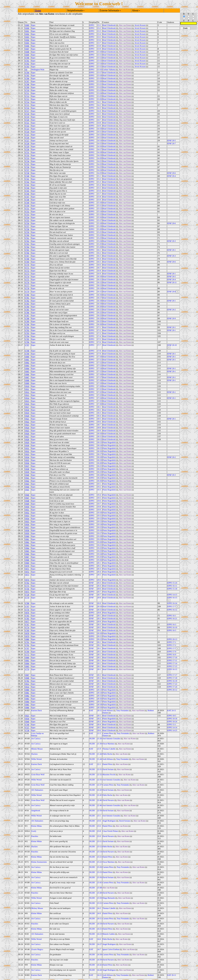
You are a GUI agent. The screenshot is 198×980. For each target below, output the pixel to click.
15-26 (100, 247)
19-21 (100, 545)
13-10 (100, 52)
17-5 (99, 339)
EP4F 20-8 (172, 292)
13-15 (100, 67)
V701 (27, 61)
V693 (27, 37)
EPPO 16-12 (172, 610)
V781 (27, 298)
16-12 (100, 282)
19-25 (100, 557)
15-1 (99, 176)
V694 (27, 40)
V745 (27, 191)
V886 (27, 708)
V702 (27, 64)
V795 (27, 339)
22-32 (100, 775)
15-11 (100, 206)
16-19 (100, 304)
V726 (27, 138)
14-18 (100, 152)
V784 (27, 307)
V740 (27, 176)
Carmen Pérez (108, 733)
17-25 (100, 401)
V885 (27, 705)
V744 (27, 188)
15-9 (99, 200)
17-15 (100, 371)
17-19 (100, 383)
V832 (27, 451)
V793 (27, 333)
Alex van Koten (125, 25)
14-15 (100, 143)
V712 (27, 96)
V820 (27, 416)
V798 (27, 351)
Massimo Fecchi (109, 775)
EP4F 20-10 (172, 345)
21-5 (99, 733)
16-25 (100, 321)
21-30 (100, 744)
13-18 (100, 75)
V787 (27, 316)
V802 (27, 363)
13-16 (100, 70)
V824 (27, 428)
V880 (27, 639)
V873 (27, 575)
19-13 (100, 522)
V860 (27, 536)
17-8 (99, 351)
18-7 (99, 425)
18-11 (100, 437)
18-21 (100, 466)
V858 (27, 530)
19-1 (99, 484)
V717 (27, 111)
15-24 (100, 241)
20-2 (99, 566)
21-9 (99, 749)
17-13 (100, 366)
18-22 (100, 469)
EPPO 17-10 (172, 658)
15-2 (99, 179)
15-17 (100, 220)
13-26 (100, 99)
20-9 (99, 603)
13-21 (100, 84)
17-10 (100, 357)
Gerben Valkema (109, 70)
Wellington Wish (38, 70)
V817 (27, 407)
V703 (27, 67)
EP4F (92, 583)
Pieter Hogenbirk (109, 442)
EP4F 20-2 (172, 310)
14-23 (100, 167)
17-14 (100, 368)
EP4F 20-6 (172, 173)
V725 (27, 135)
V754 (27, 217)
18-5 (99, 419)
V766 (27, 253)
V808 (27, 380)
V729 (27, 146)
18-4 (99, 416)
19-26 (100, 560)
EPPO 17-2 (172, 645)
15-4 (99, 185)
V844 (27, 487)
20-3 (99, 569)
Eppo (33, 25)
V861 (27, 539)
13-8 (99, 46)
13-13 (100, 61)
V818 (27, 410)
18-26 (100, 481)
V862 (27, 542)
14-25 (100, 173)
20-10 (100, 606)
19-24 (100, 554)
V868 (27, 560)
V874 (27, 580)
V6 (26, 70)
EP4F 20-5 (172, 141)
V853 (27, 516)
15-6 (99, 191)
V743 (27, 185)
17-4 (99, 336)
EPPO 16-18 (172, 681)
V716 (27, 108)
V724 (27, 132)
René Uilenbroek (109, 25)
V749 (27, 203)
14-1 (99, 102)
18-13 (100, 442)
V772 (27, 271)
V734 (27, 161)
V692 (27, 34)
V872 (27, 572)
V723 (27, 129)
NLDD (92, 739)
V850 (27, 507)
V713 (27, 99)
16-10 (100, 277)
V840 (27, 475)
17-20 (100, 386)
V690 (27, 28)
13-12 (100, 58)
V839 (27, 472)
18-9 (99, 431)
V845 (27, 490)
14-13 (100, 138)
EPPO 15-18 (172, 589)
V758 (27, 229)
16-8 (99, 271)
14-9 (99, 126)
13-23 (100, 90)
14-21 (100, 161)
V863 (27, 545)
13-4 (99, 34)
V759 (27, 232)
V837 (27, 466)
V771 (27, 268)
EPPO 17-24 (172, 687)
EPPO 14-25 (172, 730)
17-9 (99, 354)
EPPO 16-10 (172, 627)
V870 (27, 566)
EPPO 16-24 (172, 603)
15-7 (99, 194)
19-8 (99, 507)
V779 (27, 292)
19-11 (100, 516)
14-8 (99, 123)
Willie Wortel (36, 759)
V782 (27, 301)
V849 (27, 504)
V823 (27, 425)
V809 (27, 383)
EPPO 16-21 (172, 619)
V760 (27, 235)
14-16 (100, 146)
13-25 (100, 96)
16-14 (100, 288)
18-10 (100, 434)
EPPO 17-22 (172, 684)
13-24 (100, 93)
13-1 (99, 25)
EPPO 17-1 (172, 642)
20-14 (100, 693)
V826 (27, 434)
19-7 (99, 504)
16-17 (100, 298)
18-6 (99, 422)
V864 (27, 548)
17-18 (100, 380)
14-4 (99, 111)
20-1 (99, 563)
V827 (27, 437)
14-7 (99, 120)
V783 (27, 304)
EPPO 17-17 (172, 675)
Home (38, 10)
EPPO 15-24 (172, 583)
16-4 (99, 259)
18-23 (100, 472)
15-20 (100, 229)
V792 (27, 330)
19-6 (99, 501)
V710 (27, 90)
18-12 (100, 439)
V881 (27, 693)
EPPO (92, 25)
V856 (27, 524)
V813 (27, 395)
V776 (27, 282)
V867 (27, 557)
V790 (27, 324)
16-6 (99, 265)
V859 (27, 533)
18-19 (100, 460)
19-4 (99, 495)
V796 (27, 342)
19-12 (100, 519)
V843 (27, 484)
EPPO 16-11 (172, 586)
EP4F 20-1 (172, 250)
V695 (27, 43)
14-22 (100, 164)
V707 (27, 81)
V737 (27, 170)
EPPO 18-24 (172, 722)
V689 (27, 25)
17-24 (100, 398)
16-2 (99, 253)
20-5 (99, 575)
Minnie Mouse (37, 749)
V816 (27, 404)
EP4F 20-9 (172, 318)
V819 (27, 413)
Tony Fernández (122, 711)
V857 (27, 527)
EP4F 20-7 (172, 143)
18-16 (100, 451)
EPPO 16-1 (172, 616)
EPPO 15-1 (172, 725)
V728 (27, 143)
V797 (27, 345)
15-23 (100, 238)
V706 (27, 78)
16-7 (99, 268)
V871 (27, 569)
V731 (27, 152)
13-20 (100, 81)
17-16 (100, 374)
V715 (27, 105)
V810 (27, 386)
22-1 (99, 764)
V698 (27, 52)
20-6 (99, 580)
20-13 (100, 690)
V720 (27, 120)
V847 (27, 498)
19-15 (100, 527)
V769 (27, 262)
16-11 (100, 280)
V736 (27, 167)
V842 (27, 481)
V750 (27, 206)
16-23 (100, 316)
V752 (27, 212)
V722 (27, 126)
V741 (27, 179)
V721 (27, 123)
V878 (27, 633)
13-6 (99, 40)
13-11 (100, 55)
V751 (27, 209)
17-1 (99, 327)
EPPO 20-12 (172, 690)
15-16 (100, 217)
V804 (27, 368)
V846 (27, 495)
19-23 (100, 551)
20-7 (99, 592)
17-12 (100, 363)
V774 (27, 277)
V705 (27, 75)
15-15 (100, 214)
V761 (27, 238)
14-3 (99, 108)
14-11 (100, 132)
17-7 (99, 345)
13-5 (99, 37)
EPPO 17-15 (172, 666)
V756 (27, 223)
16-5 (99, 262)
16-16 (100, 295)
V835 (27, 460)
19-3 (99, 490)
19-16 (100, 530)
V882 (27, 696)
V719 (27, 117)
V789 (27, 321)
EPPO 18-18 (172, 719)
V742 (27, 182)
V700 (27, 58)
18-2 (99, 410)
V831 (27, 448)
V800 (27, 357)
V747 (27, 197)
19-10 (100, 513)
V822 (27, 422)
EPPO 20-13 (172, 639)
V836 (27, 463)
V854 (27, 519)
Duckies (34, 754)
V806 (27, 374)
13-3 (99, 31)
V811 (27, 389)
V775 (27, 280)
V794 (27, 336)
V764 (27, 247)
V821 (27, 419)
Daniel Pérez (108, 764)
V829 (27, 442)
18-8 (99, 428)
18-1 (99, 407)
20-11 (100, 610)
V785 (27, 310)
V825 (27, 431)
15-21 (100, 232)
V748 (27, 200)
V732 (27, 155)
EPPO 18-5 (172, 716)
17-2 (99, 330)
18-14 (100, 445)
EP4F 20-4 (172, 176)
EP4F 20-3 (172, 241)
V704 (27, 73)
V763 (27, 244)
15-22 (100, 235)
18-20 (100, 463)
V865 (27, 551)
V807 (27, 377)
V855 (27, 522)
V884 (27, 702)
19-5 (99, 498)
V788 (27, 318)
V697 (27, 49)
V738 (27, 173)
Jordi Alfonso (108, 711)
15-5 (99, 188)
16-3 (99, 256)
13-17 (100, 73)
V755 (27, 220)
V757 (27, 226)
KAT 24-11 (172, 711)
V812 (27, 392)
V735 (27, 164)
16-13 (100, 285)
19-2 (99, 487)
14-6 (99, 117)
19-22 (100, 548)
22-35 (100, 780)
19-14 (100, 524)
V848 (27, 501)
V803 (27, 366)
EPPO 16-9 (172, 655)
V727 (27, 141)
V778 (27, 288)
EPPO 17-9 (172, 652)
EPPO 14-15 (172, 595)
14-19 (100, 155)
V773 (27, 274)
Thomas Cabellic (109, 749)
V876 (27, 613)
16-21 (100, 310)
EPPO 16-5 (172, 630)
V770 (27, 265)
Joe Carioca (36, 739)
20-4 (99, 572)
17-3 (99, 333)
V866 (27, 554)
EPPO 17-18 (172, 678)
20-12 (100, 639)
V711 (27, 93)
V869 (27, 563)
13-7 (99, 43)
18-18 (100, 457)
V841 (27, 478)
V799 (27, 354)
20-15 (100, 696)
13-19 (100, 78)
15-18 (100, 223)
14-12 (100, 135)
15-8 (99, 197)
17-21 (100, 389)
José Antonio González (111, 739)
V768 (27, 259)
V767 (27, 256)
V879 (27, 636)
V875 (27, 592)
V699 (27, 55)
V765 (27, 250)
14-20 (100, 158)
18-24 (100, 475)
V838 (27, 469)
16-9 (99, 274)
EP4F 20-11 (172, 282)
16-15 (100, 292)
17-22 (100, 392)
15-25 (100, 244)
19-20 (100, 542)
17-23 (100, 395)
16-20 (100, 307)
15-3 (99, 182)
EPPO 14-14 (172, 727)
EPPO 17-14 (172, 663)
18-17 (100, 454)
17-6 (99, 342)
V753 (27, 214)
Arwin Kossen (140, 25)
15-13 (100, 209)
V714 (27, 102)
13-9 (99, 49)
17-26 (100, 404)
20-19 (100, 708)
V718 (27, 114)
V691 (27, 31)
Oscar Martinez (109, 744)
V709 (27, 87)
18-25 (100, 478)
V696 (27, 46)
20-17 (100, 702)
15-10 (100, 203)
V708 (27, 84)
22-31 (100, 769)
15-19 (100, 226)
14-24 (100, 170)
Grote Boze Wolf (38, 775)
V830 (27, 445)
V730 (27, 149)
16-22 (100, 313)
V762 (27, 241)
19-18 (100, 536)
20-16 (100, 699)
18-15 (100, 448)
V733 (27, 158)
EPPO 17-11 (172, 660)
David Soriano (108, 769)
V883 (27, 699)
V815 (27, 401)
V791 (27, 327)
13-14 (100, 64)
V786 (27, 313)
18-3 (99, 413)
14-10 (100, 129)
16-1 (99, 250)
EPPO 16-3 (172, 624)
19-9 (99, 510)
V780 (27, 295)
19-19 (100, 539)
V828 (27, 439)
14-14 (100, 141)
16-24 (100, 318)
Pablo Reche (107, 754)
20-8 (99, 598)
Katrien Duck (36, 711)
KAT (91, 711)
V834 (27, 457)
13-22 (100, 87)
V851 (27, 510)
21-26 (100, 739)
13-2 (99, 28)
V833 (27, 454)
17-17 (100, 377)
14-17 (100, 149)
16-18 (100, 301)
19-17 (100, 533)
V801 (27, 360)
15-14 (100, 212)
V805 (27, 371)
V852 (27, 513)
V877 (27, 622)
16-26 (100, 324)
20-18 (100, 705)
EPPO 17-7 (172, 606)
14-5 (99, 114)
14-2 (99, 105)
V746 (27, 194)
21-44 (100, 754)
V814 (27, 398)
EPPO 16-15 (172, 598)
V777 (27, 285)
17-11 (100, 360)
